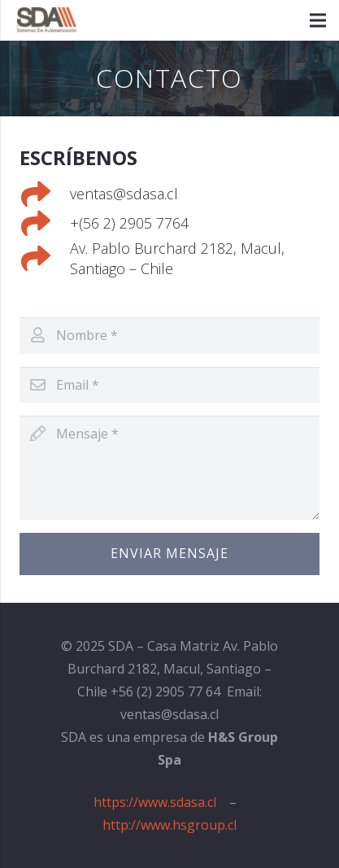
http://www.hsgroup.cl (169, 825)
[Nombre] (169, 336)
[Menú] (318, 20)
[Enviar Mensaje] (169, 554)
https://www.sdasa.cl (155, 802)
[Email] (169, 385)
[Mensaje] (169, 468)
